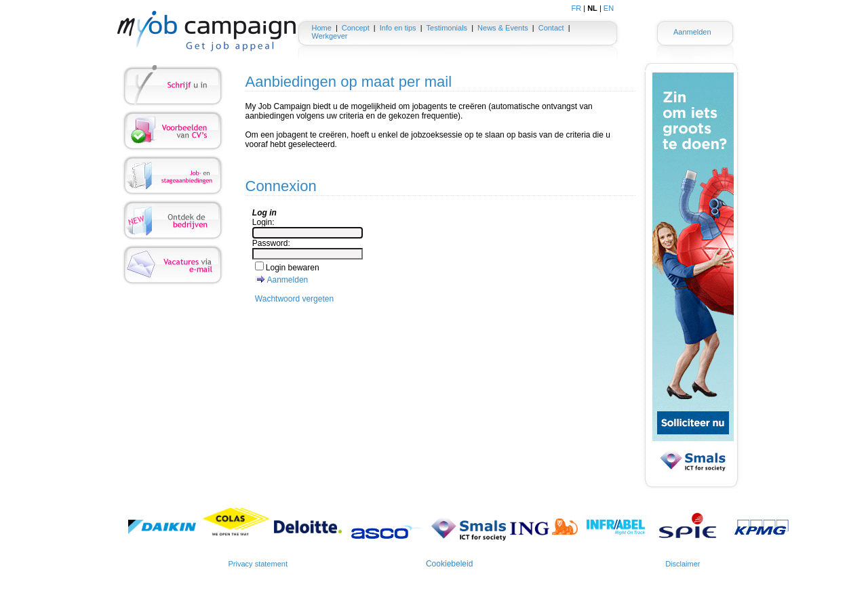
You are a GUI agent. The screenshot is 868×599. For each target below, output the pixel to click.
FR (577, 8)
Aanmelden (692, 32)
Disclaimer (683, 564)
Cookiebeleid (449, 564)
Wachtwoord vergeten (294, 299)
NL (592, 8)
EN (609, 8)
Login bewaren (293, 268)
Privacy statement (258, 564)
